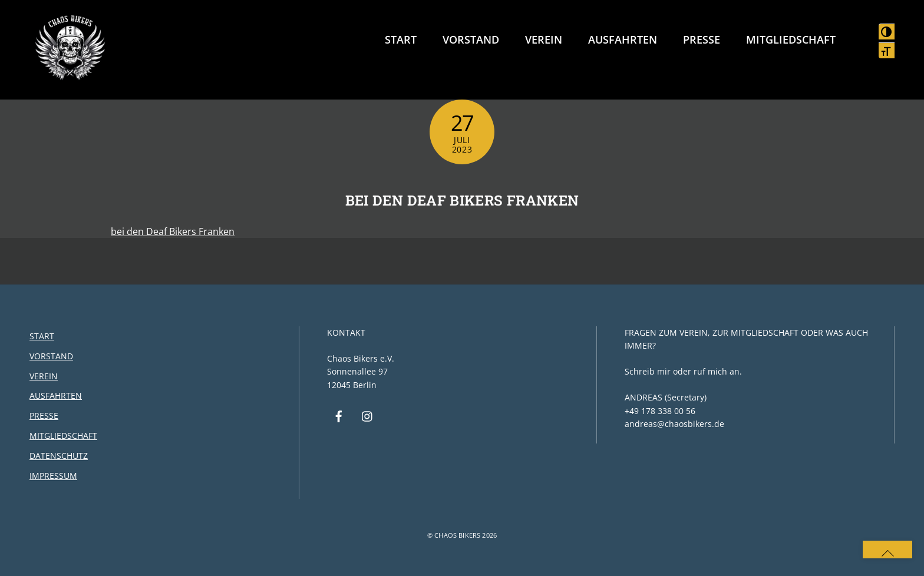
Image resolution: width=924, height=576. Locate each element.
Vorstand (471, 39)
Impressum (53, 476)
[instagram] (368, 416)
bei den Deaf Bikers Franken (462, 200)
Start (401, 39)
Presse (702, 39)
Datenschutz (59, 456)
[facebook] (339, 416)
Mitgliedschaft (791, 39)
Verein (544, 39)
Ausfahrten (623, 39)
